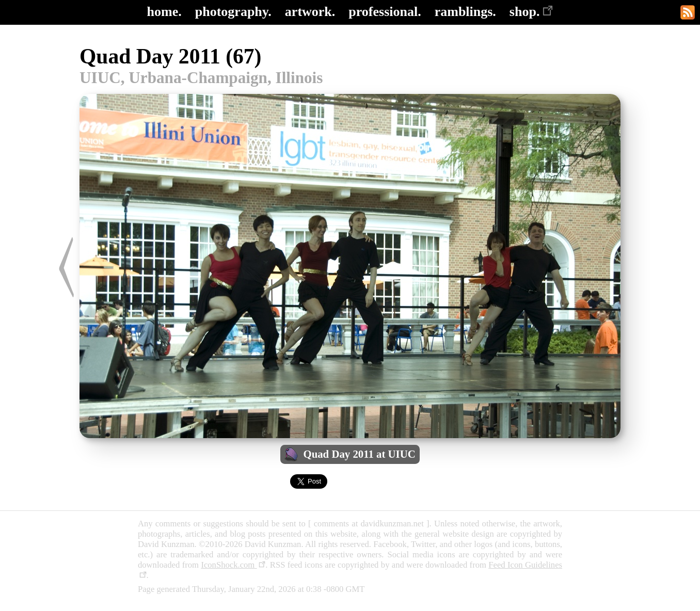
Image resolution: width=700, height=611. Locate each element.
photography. (233, 12)
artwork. (310, 12)
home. (164, 12)
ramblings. (465, 12)
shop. (531, 12)
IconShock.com (233, 565)
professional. (385, 12)
